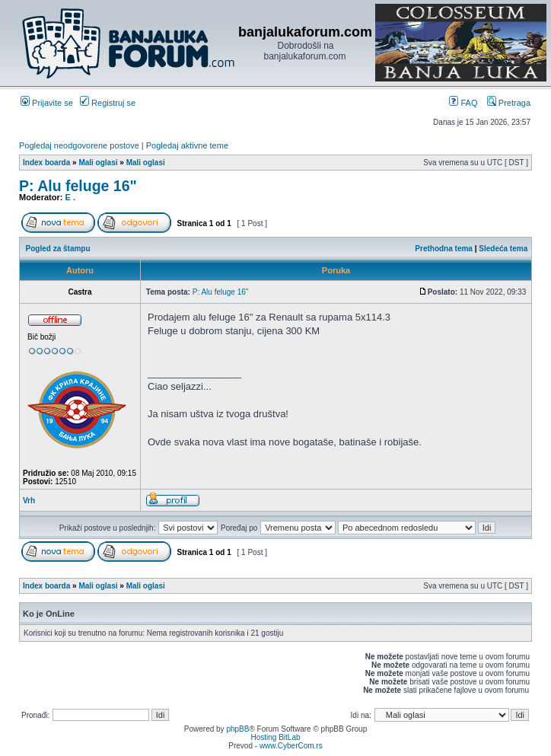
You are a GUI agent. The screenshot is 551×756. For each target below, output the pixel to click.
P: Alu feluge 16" (78, 186)
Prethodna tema (444, 249)
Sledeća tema (503, 249)
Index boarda (46, 163)
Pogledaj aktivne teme (187, 145)
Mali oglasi (98, 163)
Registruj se (108, 103)
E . (70, 197)
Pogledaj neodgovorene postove (79, 145)
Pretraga (509, 103)
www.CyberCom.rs (291, 746)
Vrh (29, 501)
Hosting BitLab (275, 737)
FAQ (463, 103)
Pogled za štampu (58, 249)
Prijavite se (47, 103)
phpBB (237, 729)
